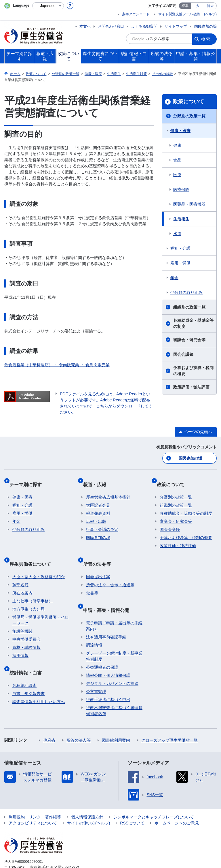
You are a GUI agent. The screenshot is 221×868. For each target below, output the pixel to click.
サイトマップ (176, 26)
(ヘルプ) (210, 14)
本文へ (85, 26)
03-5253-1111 (37, 852)
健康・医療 (180, 131)
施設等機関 (22, 617)
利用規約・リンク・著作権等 (35, 795)
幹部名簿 (20, 570)
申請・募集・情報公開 (109, 592)
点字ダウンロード (136, 14)
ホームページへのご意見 (177, 801)
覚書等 (92, 578)
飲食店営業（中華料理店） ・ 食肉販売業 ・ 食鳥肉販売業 (57, 365)
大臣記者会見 (98, 497)
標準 (185, 6)
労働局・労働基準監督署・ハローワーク (41, 605)
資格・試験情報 (26, 633)
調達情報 (94, 623)
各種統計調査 (24, 664)
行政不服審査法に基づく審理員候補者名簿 (114, 689)
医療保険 (181, 189)
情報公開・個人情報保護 (108, 654)
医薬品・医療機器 (189, 204)
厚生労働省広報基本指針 (108, 489)
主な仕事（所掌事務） (33, 586)
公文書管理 (96, 670)
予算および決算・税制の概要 (193, 371)
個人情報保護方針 (87, 795)
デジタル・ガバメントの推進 (112, 662)
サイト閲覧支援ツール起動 (179, 14)
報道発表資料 (98, 506)
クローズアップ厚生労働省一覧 (169, 719)
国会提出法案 (98, 562)
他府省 (49, 719)
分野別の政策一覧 (189, 116)
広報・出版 (96, 514)
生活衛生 (181, 219)
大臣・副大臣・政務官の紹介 (39, 562)
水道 (177, 234)
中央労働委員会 (26, 625)
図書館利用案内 (116, 719)
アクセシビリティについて (33, 801)
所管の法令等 (100, 552)
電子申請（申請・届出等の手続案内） (114, 604)
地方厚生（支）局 (28, 594)
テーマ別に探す (28, 480)
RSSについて (132, 801)
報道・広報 (98, 480)
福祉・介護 (180, 248)
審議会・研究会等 (189, 340)
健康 (177, 145)
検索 (206, 39)
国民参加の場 (205, 26)
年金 (174, 278)
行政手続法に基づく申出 (108, 678)
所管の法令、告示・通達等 (110, 570)
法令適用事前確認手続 (106, 615)
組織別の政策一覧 (189, 307)
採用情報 (20, 641)
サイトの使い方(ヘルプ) (88, 801)
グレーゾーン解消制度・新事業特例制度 (114, 635)
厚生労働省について (33, 552)
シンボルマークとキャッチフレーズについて (154, 795)
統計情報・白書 (28, 654)
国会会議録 (183, 354)
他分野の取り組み (186, 292)
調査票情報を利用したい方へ (39, 680)
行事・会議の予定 (102, 522)
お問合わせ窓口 (111, 26)
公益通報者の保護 (102, 646)
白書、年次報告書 (28, 672)
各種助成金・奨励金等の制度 (193, 323)
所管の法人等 (79, 719)
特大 (210, 6)
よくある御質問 (144, 26)
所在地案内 (22, 578)
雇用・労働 (180, 263)
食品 (177, 160)
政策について (188, 102)
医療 (177, 175)
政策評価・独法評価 (191, 387)
